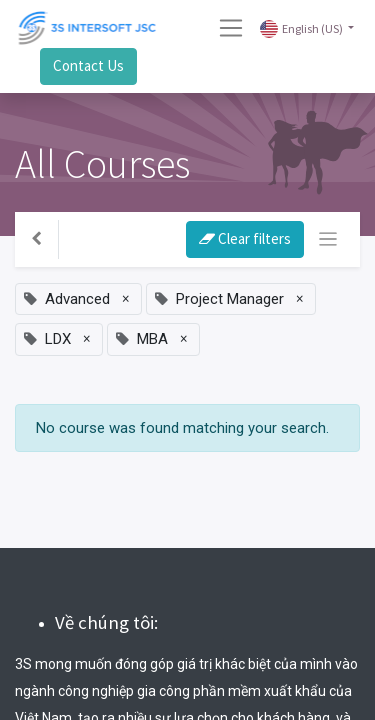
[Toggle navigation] (328, 239)
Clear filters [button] (245, 238)
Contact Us (88, 65)
